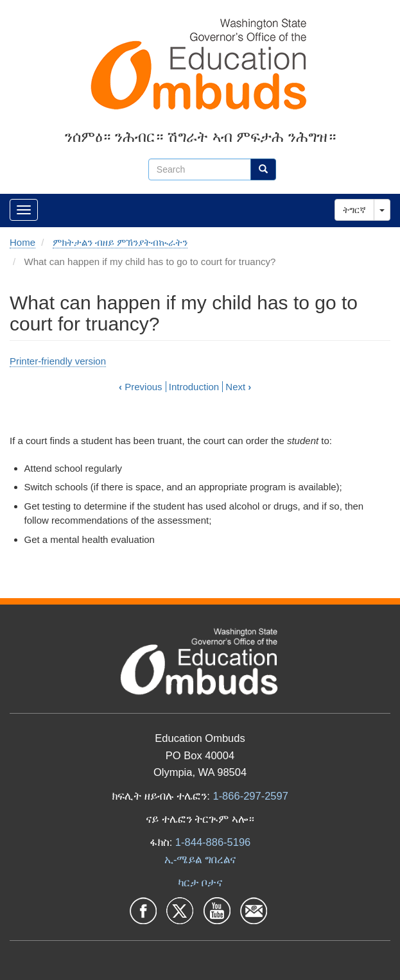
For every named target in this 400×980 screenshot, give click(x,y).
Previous (141, 387)
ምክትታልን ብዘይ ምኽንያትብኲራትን (120, 242)
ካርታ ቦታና (200, 882)
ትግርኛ (354, 210)
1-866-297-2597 (250, 796)
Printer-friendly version (58, 361)
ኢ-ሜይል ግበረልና (200, 859)
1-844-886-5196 (213, 842)
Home (22, 242)
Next (238, 387)
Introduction (194, 387)
